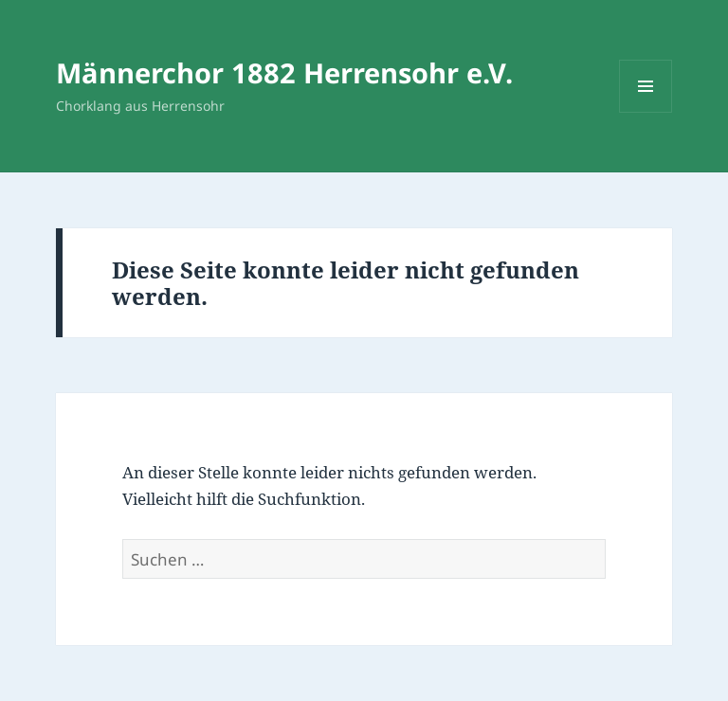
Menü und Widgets (646, 112)
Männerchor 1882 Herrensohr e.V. (284, 72)
